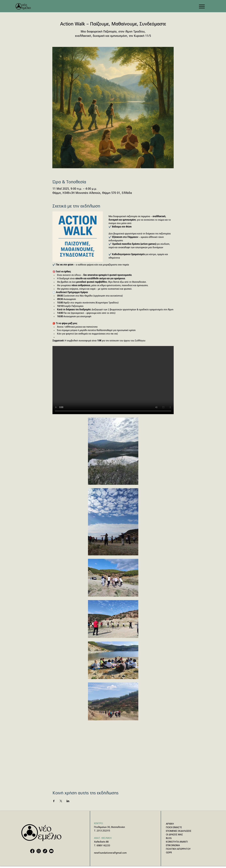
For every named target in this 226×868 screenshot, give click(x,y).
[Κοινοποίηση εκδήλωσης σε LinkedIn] (68, 801)
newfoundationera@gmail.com (110, 853)
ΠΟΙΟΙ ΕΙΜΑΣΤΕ (174, 828)
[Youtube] (51, 851)
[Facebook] (32, 851)
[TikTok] (45, 851)
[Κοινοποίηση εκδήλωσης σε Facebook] (54, 801)
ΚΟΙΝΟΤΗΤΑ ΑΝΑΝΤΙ (177, 842)
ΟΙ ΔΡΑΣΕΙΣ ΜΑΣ (174, 835)
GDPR (169, 853)
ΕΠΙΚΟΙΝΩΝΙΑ (173, 846)
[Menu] (202, 6)
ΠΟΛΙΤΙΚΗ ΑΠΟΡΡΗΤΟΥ (178, 849)
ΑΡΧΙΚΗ (170, 824)
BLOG (169, 838)
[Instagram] (39, 851)
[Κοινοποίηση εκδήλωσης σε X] (61, 801)
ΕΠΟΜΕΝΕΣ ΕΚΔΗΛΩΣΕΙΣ (179, 831)
